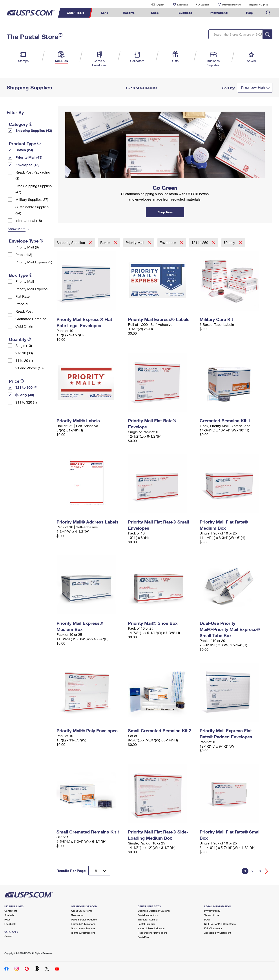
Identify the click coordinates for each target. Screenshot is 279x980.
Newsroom (77, 915)
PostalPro (143, 937)
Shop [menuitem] (155, 13)
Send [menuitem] (105, 13)
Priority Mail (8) (27, 247)
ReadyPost (24, 311)
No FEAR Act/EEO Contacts (220, 924)
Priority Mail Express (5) (34, 262)
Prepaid (21, 304)
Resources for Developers (152, 933)
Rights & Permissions (83, 933)
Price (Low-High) (253, 87)
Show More (17, 229)
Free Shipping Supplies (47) (34, 189)
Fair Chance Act (213, 928)
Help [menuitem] (249, 13)
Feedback (10, 924)
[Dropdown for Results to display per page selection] (99, 871)
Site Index (10, 915)
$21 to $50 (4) (26, 387)
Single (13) (24, 345)
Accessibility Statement (218, 933)
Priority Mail (25, 281)
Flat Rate (23, 296)
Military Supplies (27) (32, 199)
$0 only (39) (25, 395)
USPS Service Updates (84, 919)
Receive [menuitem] (129, 13)
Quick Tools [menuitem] (76, 13)
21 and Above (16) (29, 368)
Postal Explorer (146, 924)
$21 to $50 (200, 242)
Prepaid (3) (24, 255)
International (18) (29, 220)
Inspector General (148, 919)
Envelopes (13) (27, 165)
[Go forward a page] (267, 871)
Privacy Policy (212, 911)
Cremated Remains (31, 319)
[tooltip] (31, 124)
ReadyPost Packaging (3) (33, 175)
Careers (9, 936)
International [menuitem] (219, 13)
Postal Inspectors (148, 915)
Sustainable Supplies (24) (32, 210)
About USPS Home (82, 911)
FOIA (207, 919)
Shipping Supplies (71, 242)
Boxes (106, 242)
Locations (182, 5)
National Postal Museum (151, 928)
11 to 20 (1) (24, 360)
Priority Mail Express (31, 289)
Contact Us (11, 911)
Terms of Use (212, 915)
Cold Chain (24, 326)
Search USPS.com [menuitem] (268, 13)
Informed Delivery (231, 5)
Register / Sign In (259, 5)
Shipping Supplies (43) (34, 130)
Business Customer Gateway (154, 911)
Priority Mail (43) (29, 157)
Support (205, 5)
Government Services (83, 928)
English (156, 5)
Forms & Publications (83, 924)
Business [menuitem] (185, 13)
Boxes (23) (24, 150)
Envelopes (168, 242)
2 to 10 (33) (24, 353)
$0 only (230, 242)
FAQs (7, 919)
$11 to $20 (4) (26, 402)
